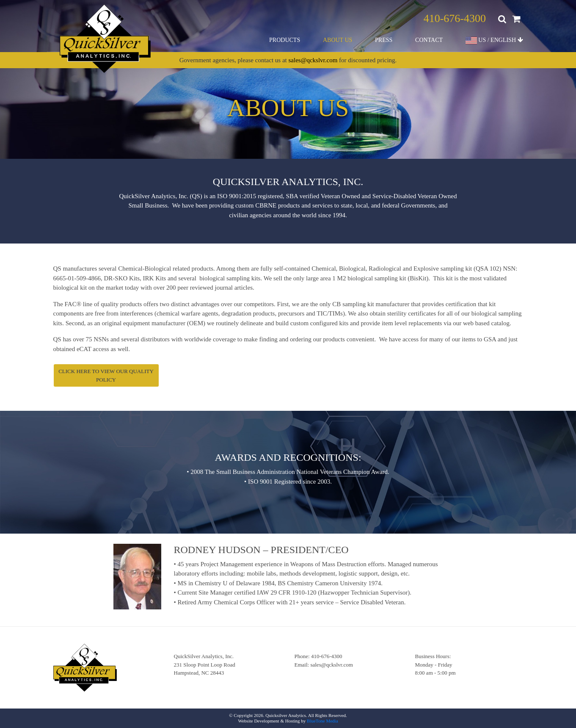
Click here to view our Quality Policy (106, 375)
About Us (338, 40)
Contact (429, 40)
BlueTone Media (322, 721)
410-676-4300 (455, 18)
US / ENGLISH (494, 40)
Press (384, 40)
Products (285, 40)
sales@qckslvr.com (313, 60)
